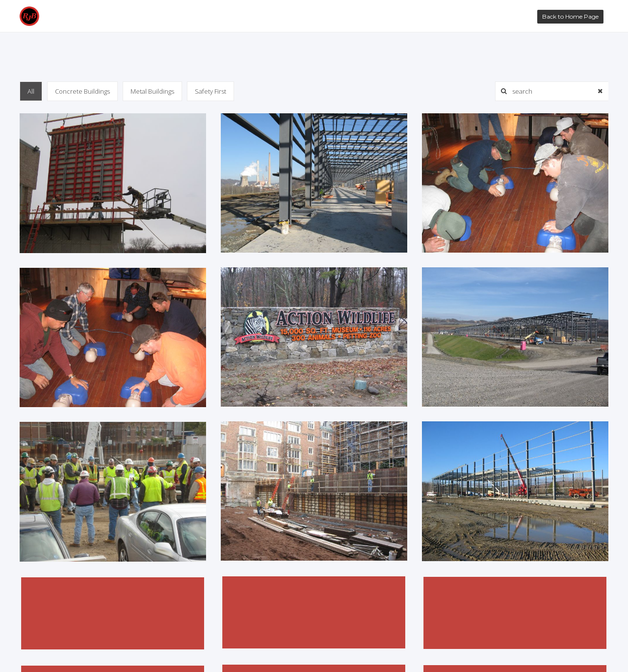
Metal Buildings (152, 91)
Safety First (210, 91)
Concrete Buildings (82, 91)
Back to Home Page (570, 16)
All (31, 91)
